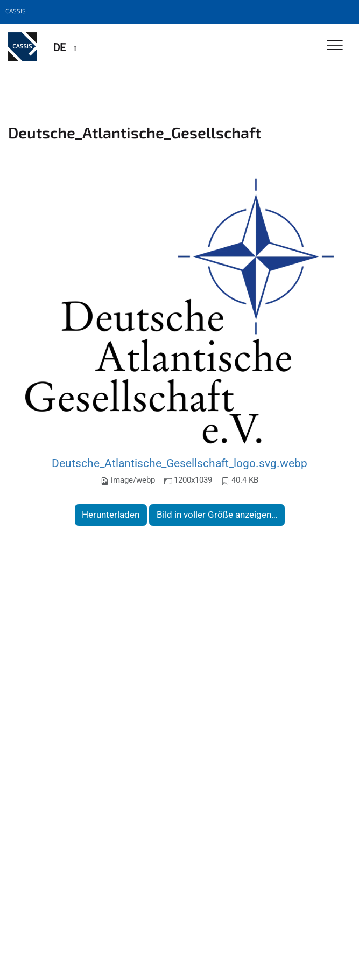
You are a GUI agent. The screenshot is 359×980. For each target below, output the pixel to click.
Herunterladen (111, 515)
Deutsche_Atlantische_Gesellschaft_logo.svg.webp (179, 463)
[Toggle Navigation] (335, 46)
